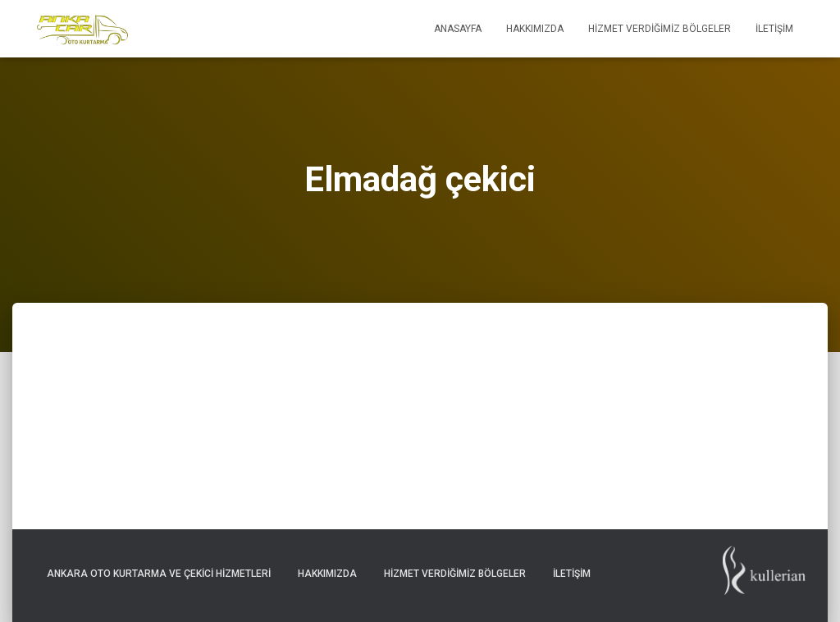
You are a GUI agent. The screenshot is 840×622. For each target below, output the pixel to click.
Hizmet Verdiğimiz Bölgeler (660, 29)
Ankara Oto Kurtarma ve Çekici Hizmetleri (159, 574)
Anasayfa (458, 29)
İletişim (774, 29)
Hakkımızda (535, 29)
